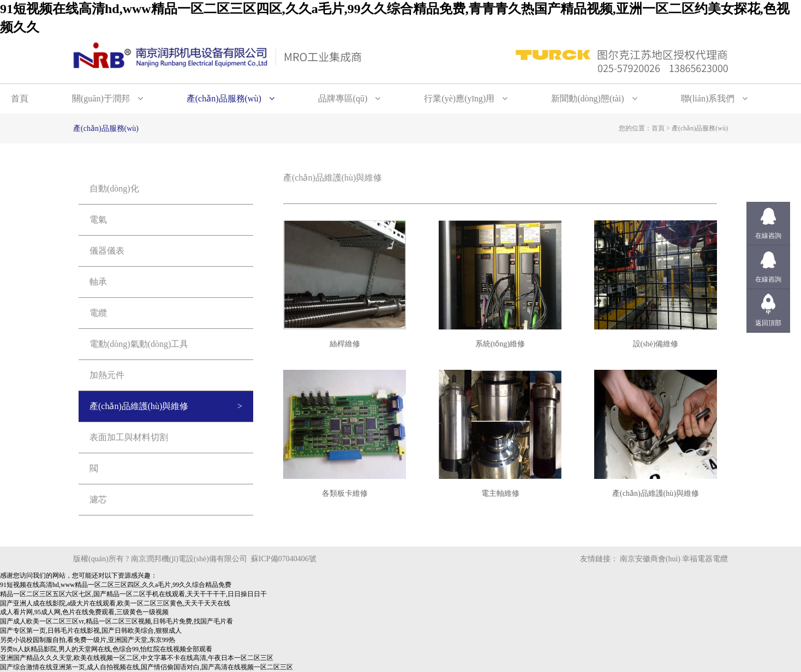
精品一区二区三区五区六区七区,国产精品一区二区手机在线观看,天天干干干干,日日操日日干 (133, 594)
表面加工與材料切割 (129, 437)
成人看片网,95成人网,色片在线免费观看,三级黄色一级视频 (84, 612)
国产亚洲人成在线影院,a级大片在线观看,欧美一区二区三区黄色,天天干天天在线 (115, 603)
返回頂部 (768, 323)
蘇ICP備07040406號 (284, 559)
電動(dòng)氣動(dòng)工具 (139, 344)
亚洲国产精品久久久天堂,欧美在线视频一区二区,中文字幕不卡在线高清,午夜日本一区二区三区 (137, 658)
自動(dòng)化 (114, 188)
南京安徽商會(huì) (650, 559)
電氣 (98, 220)
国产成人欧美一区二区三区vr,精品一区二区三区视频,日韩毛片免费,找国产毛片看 (116, 621)
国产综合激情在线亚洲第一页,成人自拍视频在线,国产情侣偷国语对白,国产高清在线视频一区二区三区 (147, 667)
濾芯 (98, 499)
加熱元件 (107, 375)
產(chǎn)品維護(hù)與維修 (139, 406)
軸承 (98, 282)
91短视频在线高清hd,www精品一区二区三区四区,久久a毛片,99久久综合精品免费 (116, 585)
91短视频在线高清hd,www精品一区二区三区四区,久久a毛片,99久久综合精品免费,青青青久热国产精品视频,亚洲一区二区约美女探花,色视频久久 (395, 18)
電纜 (98, 313)
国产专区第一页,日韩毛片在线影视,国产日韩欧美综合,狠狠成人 (91, 631)
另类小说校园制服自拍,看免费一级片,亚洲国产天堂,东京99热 (88, 640)
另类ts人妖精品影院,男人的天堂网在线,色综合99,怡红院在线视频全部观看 (106, 649)
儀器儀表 (107, 251)
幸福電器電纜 (705, 559)
